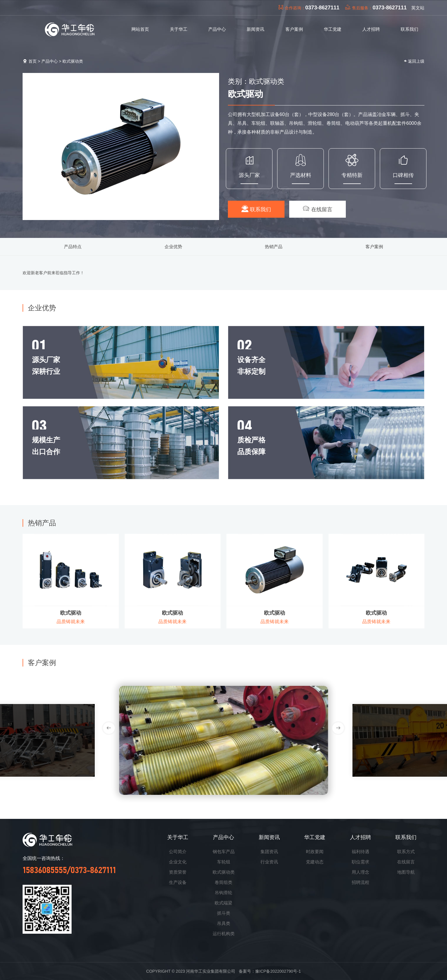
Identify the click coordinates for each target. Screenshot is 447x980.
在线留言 (318, 209)
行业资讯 (269, 862)
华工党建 (315, 837)
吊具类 (224, 923)
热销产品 (274, 247)
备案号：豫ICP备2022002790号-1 (270, 971)
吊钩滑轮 (223, 893)
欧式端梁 (223, 903)
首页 (33, 61)
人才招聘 (360, 837)
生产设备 (178, 882)
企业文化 (178, 862)
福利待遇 (360, 852)
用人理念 (360, 872)
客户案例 (374, 247)
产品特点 (73, 247)
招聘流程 (360, 882)
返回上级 (414, 61)
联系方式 (406, 852)
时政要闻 (315, 852)
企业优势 (173, 247)
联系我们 (256, 209)
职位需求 (360, 862)
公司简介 (178, 852)
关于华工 (178, 837)
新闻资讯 (269, 837)
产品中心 (50, 61)
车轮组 (224, 862)
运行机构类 (224, 934)
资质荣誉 (178, 872)
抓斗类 (224, 913)
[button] (338, 728)
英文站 (418, 8)
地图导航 (406, 872)
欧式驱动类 (73, 61)
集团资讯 (269, 852)
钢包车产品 (224, 852)
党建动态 (315, 862)
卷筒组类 (223, 882)
